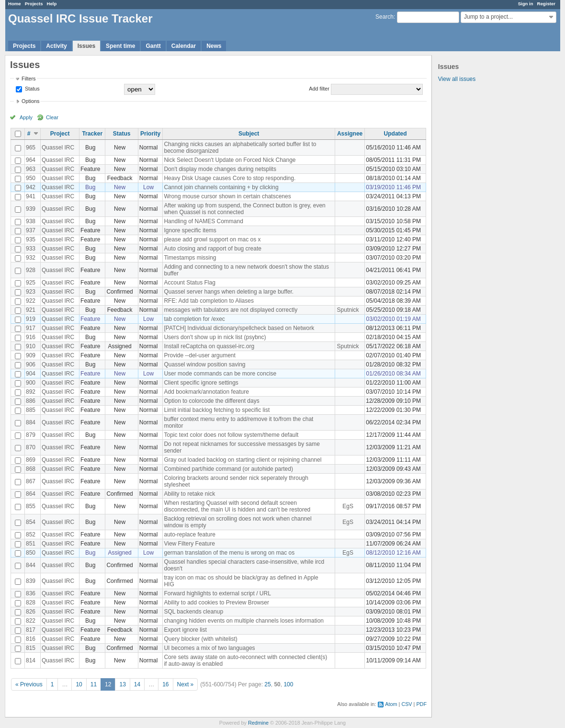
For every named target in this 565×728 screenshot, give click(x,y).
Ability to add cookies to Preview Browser (216, 603)
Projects (34, 4)
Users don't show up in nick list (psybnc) (215, 337)
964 (31, 160)
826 (31, 612)
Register (546, 4)
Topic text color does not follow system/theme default (231, 435)
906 (31, 364)
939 (31, 209)
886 (31, 401)
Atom (391, 704)
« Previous (29, 684)
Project (60, 134)
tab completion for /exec (194, 319)
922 (31, 301)
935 (31, 239)
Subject (249, 134)
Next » (186, 684)
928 (31, 270)
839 (31, 581)
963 (31, 169)
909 (31, 355)
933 (31, 249)
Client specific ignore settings (201, 383)
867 (31, 481)
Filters (28, 79)
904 (31, 374)
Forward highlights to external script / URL (217, 593)
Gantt (153, 46)
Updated (395, 134)
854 (31, 522)
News (214, 46)
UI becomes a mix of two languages (209, 648)
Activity (56, 46)
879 (31, 435)
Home (15, 4)
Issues (86, 46)
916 (31, 337)
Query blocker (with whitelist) (200, 639)
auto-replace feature (189, 535)
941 (31, 196)
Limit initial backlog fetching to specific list (217, 410)
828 (31, 603)
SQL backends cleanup (193, 612)
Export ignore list (185, 630)
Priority (150, 134)
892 (31, 392)
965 (31, 148)
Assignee (350, 134)
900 (31, 383)
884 (31, 422)
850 (31, 553)
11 (94, 684)
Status (32, 89)
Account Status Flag (189, 283)
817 (31, 630)
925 (31, 283)
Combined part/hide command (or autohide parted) (228, 469)
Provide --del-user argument (199, 355)
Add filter (319, 89)
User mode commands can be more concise (220, 374)
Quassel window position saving (204, 364)
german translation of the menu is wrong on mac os (229, 553)
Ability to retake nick (189, 494)
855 (31, 506)
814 (31, 660)
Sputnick (348, 310)
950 (31, 178)
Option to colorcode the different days (211, 401)
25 (267, 684)
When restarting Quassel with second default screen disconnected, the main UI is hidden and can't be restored (237, 506)
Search (384, 17)
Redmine (258, 723)
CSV (407, 704)
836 (31, 593)
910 (31, 346)
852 (31, 535)
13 (122, 684)
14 (137, 684)
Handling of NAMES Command (203, 221)
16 (165, 684)
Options (30, 101)
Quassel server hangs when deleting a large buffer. (229, 292)
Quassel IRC (58, 148)
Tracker (92, 134)
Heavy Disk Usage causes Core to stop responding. (230, 178)
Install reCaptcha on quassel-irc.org (209, 346)
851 (31, 544)
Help (52, 4)
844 (31, 565)
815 (31, 648)
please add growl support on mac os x (212, 239)
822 (31, 621)
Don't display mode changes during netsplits (220, 169)
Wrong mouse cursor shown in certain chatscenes (227, 196)
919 (31, 319)
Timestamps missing (190, 258)
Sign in (526, 4)
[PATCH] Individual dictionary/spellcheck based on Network (239, 328)
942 (31, 187)
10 (79, 684)
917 (31, 328)
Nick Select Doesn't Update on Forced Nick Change (230, 160)
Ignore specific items (190, 230)
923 (31, 292)
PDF (421, 704)
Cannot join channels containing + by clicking (221, 187)
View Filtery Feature (189, 544)
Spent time (120, 46)
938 (31, 221)
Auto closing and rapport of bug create (212, 249)
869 (31, 460)
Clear (52, 117)
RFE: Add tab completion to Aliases (209, 301)
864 (31, 494)
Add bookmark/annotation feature (206, 392)
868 (31, 469)
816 (31, 639)
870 (31, 447)
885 (31, 410)
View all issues (457, 79)
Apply (26, 117)
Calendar (184, 46)
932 (31, 258)
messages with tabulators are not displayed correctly (231, 310)
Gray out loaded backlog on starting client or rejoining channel (243, 460)
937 (31, 230)
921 (31, 310)
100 (288, 684)
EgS (348, 506)
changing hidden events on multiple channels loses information (244, 621)
